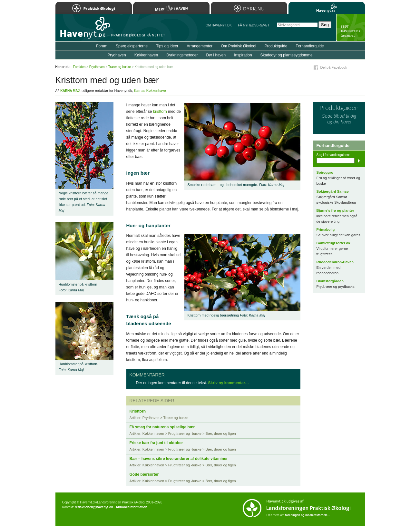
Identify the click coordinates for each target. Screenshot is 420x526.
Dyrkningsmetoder (182, 55)
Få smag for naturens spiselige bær (162, 427)
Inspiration (243, 55)
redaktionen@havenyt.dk (94, 507)
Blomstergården (330, 281)
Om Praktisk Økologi (238, 46)
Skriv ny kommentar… (229, 383)
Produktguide (276, 46)
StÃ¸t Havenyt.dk (351, 28)
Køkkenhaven (146, 55)
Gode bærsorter (144, 474)
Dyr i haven (216, 55)
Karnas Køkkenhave (150, 91)
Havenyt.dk (327, 8)
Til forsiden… (83, 30)
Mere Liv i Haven (171, 8)
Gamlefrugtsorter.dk (333, 243)
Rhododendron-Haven (335, 262)
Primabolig (326, 229)
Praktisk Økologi (94, 8)
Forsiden (79, 67)
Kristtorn (138, 411)
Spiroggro (325, 172)
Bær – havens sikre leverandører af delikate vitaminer (179, 459)
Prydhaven (117, 55)
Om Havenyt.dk (219, 25)
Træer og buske (120, 67)
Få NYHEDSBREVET (254, 25)
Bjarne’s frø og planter (335, 210)
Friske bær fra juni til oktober (156, 443)
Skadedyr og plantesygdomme (287, 55)
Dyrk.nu (249, 8)
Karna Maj (70, 91)
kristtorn (160, 112)
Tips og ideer (167, 46)
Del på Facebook (334, 67)
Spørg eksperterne (132, 46)
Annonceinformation (132, 507)
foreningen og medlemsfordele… (308, 515)
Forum (102, 46)
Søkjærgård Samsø (333, 191)
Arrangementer (200, 46)
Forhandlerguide (310, 46)
